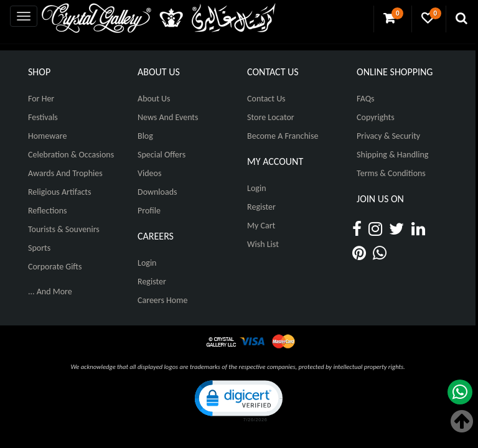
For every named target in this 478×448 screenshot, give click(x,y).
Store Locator (271, 117)
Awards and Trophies (65, 173)
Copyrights (376, 117)
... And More (50, 292)
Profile (149, 211)
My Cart (261, 226)
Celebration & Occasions (71, 155)
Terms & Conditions (391, 173)
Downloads (157, 192)
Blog (145, 136)
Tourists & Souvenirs (64, 229)
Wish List (263, 244)
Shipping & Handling (392, 155)
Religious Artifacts (60, 192)
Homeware (47, 136)
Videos (149, 173)
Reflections (48, 211)
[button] (238, 400)
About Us (154, 99)
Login (147, 263)
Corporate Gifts (55, 267)
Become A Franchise (283, 136)
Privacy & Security (388, 136)
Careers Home (162, 300)
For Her (41, 99)
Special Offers (162, 155)
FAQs (366, 99)
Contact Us (266, 99)
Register (152, 282)
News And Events (168, 117)
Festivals (43, 117)
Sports (39, 248)
